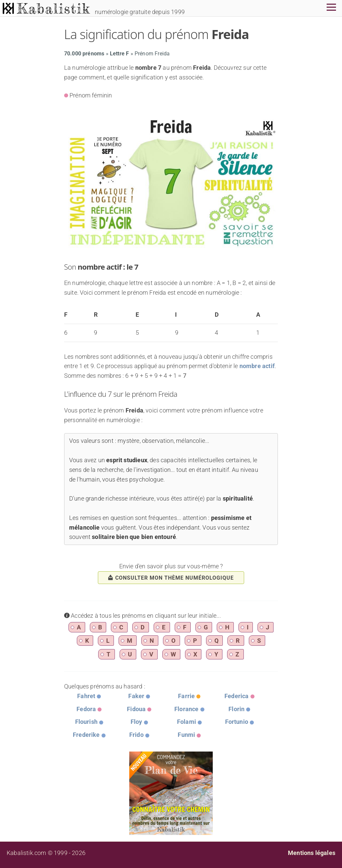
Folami (187, 722)
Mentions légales (312, 853)
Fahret (86, 696)
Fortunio (237, 722)
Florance (186, 709)
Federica (236, 696)
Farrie (186, 696)
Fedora (86, 709)
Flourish (86, 722)
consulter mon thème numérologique (171, 578)
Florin (236, 709)
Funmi (186, 735)
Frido (136, 735)
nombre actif (257, 366)
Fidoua (136, 709)
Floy (136, 722)
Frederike (86, 735)
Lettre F (119, 54)
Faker (136, 696)
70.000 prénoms (84, 54)
